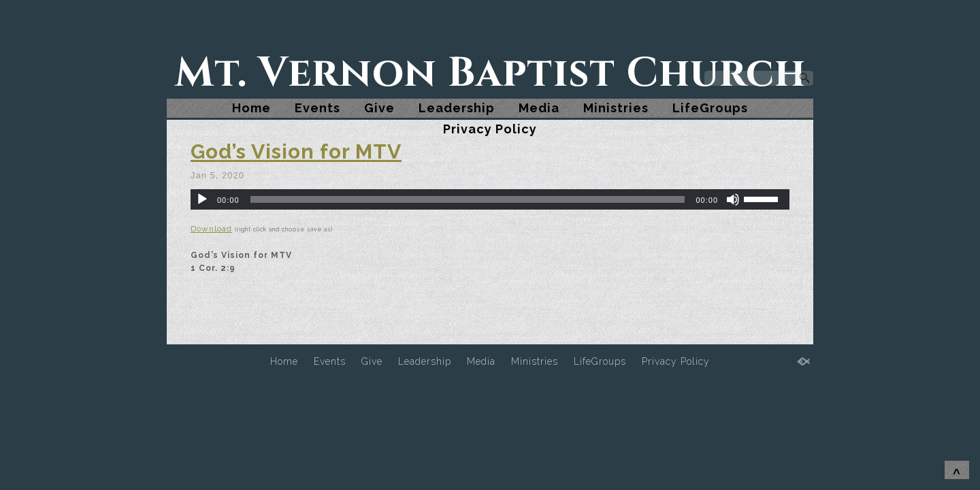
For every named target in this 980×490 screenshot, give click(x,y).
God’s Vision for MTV (296, 151)
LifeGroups (710, 108)
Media (539, 108)
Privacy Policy (490, 129)
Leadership (457, 108)
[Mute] (733, 199)
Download (211, 229)
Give (379, 108)
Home (251, 108)
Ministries (616, 108)
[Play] (202, 199)
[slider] (468, 199)
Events (317, 108)
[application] (490, 199)
